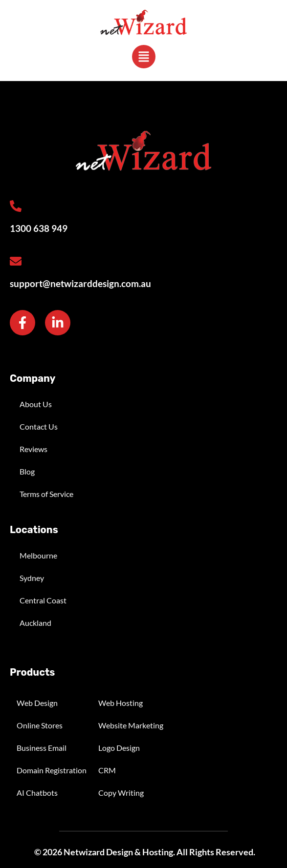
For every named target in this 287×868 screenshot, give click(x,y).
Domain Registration (52, 770)
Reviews (33, 449)
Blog (27, 471)
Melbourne (38, 555)
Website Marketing (131, 725)
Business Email (42, 748)
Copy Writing (121, 793)
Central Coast (43, 600)
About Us (36, 404)
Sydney (32, 578)
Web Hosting (121, 703)
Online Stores (40, 725)
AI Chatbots (37, 793)
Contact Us (39, 426)
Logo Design (119, 748)
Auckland (35, 623)
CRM (107, 770)
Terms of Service (46, 494)
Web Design (37, 703)
